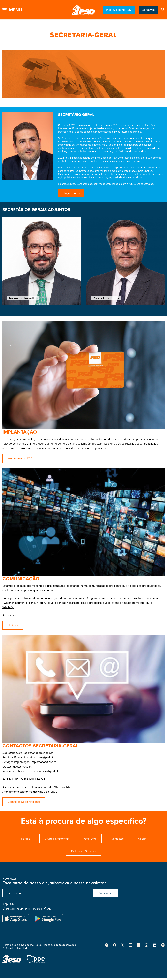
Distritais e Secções (84, 867)
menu (15, 10)
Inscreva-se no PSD (119, 10)
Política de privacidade (15, 964)
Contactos (117, 855)
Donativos (148, 10)
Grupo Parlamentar (57, 855)
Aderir (142, 855)
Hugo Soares (71, 193)
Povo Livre (90, 855)
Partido (26, 855)
